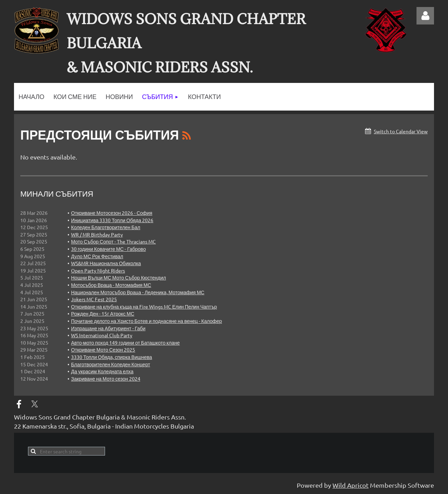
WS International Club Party (102, 335)
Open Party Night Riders (98, 270)
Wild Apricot (351, 485)
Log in (425, 16)
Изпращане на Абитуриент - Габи (108, 328)
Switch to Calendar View (401, 131)
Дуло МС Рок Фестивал (97, 256)
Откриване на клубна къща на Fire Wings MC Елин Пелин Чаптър (144, 306)
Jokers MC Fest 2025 (94, 299)
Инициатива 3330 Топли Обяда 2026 (112, 220)
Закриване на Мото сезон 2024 (106, 379)
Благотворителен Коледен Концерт (111, 364)
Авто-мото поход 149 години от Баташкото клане (125, 343)
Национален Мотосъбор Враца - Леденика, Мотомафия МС (138, 292)
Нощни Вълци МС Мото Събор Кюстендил (118, 277)
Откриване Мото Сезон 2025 (103, 350)
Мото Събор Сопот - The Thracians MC (113, 241)
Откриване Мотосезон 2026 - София (112, 213)
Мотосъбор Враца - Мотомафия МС (111, 285)
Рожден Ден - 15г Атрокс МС (103, 313)
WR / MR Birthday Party (97, 234)
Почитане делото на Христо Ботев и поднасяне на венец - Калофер (146, 321)
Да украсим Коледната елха (102, 371)
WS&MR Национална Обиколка (106, 263)
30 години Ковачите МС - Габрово (108, 249)
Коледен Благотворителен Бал (106, 227)
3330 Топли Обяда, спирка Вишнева (111, 357)
